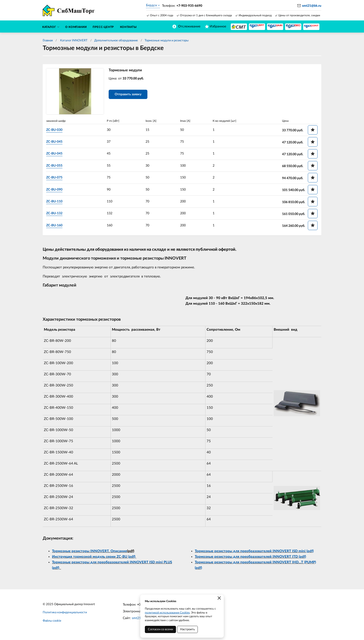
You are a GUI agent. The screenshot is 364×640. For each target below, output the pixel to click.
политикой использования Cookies (167, 613)
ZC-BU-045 (55, 142)
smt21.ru (138, 619)
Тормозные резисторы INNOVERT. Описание (89, 551)
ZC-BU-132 (55, 214)
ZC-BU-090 (55, 190)
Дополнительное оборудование (116, 41)
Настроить (187, 629)
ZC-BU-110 (55, 202)
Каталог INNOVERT (73, 41)
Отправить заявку (129, 95)
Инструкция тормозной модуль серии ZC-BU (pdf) (94, 557)
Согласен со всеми (160, 629)
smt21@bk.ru (312, 6)
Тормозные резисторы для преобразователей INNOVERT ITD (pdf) (250, 557)
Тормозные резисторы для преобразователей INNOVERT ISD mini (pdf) (254, 551)
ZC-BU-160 (55, 225)
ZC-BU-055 (55, 166)
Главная (48, 41)
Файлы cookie (52, 621)
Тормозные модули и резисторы (167, 41)
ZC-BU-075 (55, 178)
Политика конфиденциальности (65, 613)
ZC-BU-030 (55, 130)
